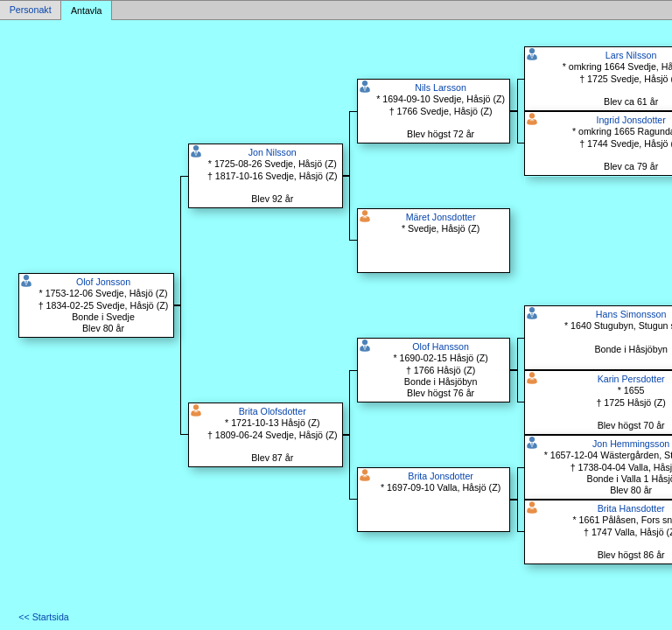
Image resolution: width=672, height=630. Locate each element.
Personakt (31, 10)
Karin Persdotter (631, 379)
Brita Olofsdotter (273, 411)
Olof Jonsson (103, 282)
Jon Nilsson (273, 152)
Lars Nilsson (631, 55)
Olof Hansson (441, 346)
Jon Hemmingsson (631, 444)
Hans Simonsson (631, 314)
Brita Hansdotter (631, 508)
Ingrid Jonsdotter (630, 120)
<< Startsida (43, 617)
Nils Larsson (441, 87)
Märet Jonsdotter (441, 217)
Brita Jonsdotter (441, 476)
